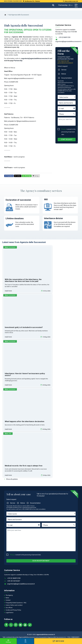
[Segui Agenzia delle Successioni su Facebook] (6, 625)
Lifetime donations (15, 219)
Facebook (9, 176)
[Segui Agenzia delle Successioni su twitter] (11, 625)
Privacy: (64, 129)
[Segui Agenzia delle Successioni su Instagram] (16, 625)
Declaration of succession (18, 200)
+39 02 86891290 (64, 37)
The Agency (9, 595)
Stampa (36, 176)
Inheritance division (53, 218)
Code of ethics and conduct (14, 605)
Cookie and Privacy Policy (13, 610)
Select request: (63, 66)
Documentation (67, 78)
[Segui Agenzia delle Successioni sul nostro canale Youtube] (25, 625)
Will (46, 200)
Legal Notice (10, 613)
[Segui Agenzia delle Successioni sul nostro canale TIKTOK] (30, 625)
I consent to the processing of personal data (68, 130)
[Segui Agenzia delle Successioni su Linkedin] (20, 625)
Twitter (18, 176)
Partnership (63, 5)
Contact (8, 600)
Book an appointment (41, 561)
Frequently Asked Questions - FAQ (16, 603)
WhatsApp (27, 176)
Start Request (67, 139)
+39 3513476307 (14, 581)
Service (64, 70)
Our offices (9, 608)
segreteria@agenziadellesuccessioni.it (35, 58)
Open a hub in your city (70, 1)
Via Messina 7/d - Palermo (31, 1)
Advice (64, 74)
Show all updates (12, 479)
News (7, 598)
